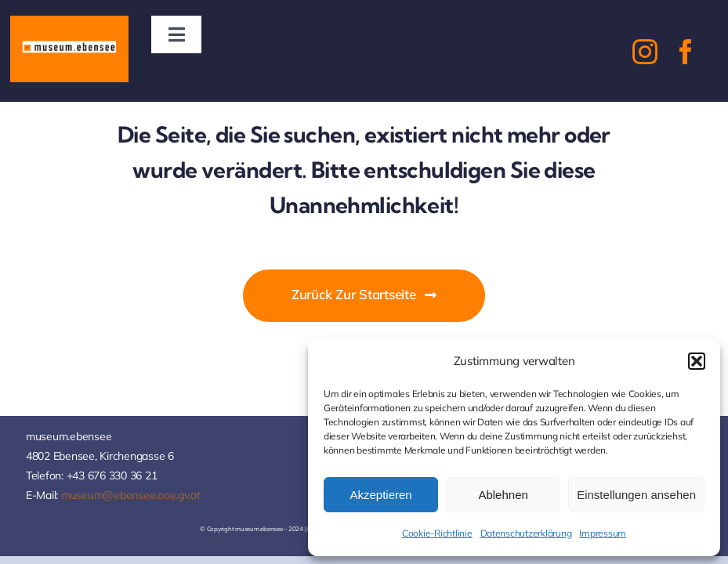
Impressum (603, 533)
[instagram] (645, 52)
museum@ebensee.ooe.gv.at (131, 495)
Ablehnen (503, 495)
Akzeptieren (380, 495)
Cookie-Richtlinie (437, 533)
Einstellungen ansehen (636, 495)
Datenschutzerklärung (526, 533)
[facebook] (686, 52)
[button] (697, 361)
